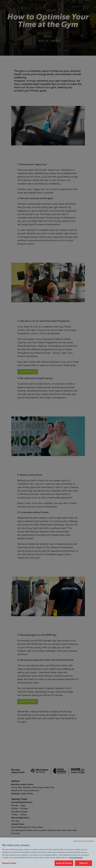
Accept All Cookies (64, 865)
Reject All (83, 865)
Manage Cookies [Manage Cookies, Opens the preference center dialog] (9, 864)
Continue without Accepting (84, 842)
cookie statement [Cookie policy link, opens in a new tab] (75, 859)
